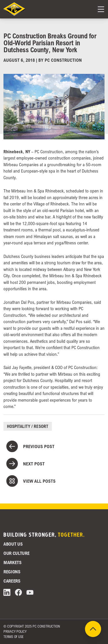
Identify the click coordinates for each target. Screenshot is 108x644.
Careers (12, 581)
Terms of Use (14, 637)
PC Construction (63, 60)
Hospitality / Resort (28, 426)
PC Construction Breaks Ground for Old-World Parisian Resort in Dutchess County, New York (50, 43)
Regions (12, 572)
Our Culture (16, 553)
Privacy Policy (15, 631)
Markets (13, 562)
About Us (13, 544)
